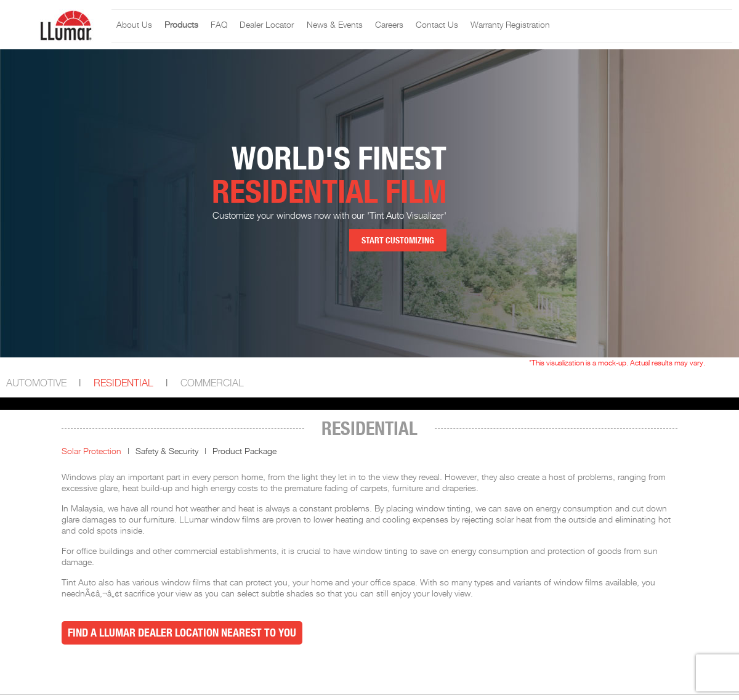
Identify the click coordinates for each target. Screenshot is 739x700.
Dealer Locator (267, 25)
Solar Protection (91, 452)
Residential (123, 384)
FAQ (219, 25)
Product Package (244, 452)
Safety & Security (167, 452)
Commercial (212, 384)
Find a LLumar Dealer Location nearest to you (182, 633)
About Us (134, 25)
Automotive (36, 384)
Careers (389, 25)
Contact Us (437, 25)
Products (181, 25)
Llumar (612, 26)
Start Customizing (398, 240)
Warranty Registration (510, 25)
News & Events (335, 25)
